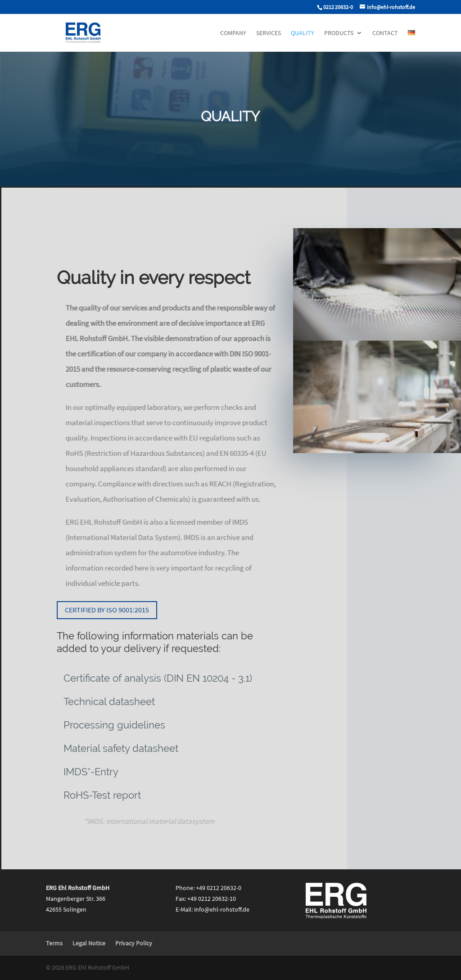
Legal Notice (89, 943)
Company (233, 33)
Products (339, 33)
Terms (54, 943)
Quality (303, 33)
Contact (385, 33)
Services (269, 33)
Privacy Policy (134, 943)
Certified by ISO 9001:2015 (110, 610)
